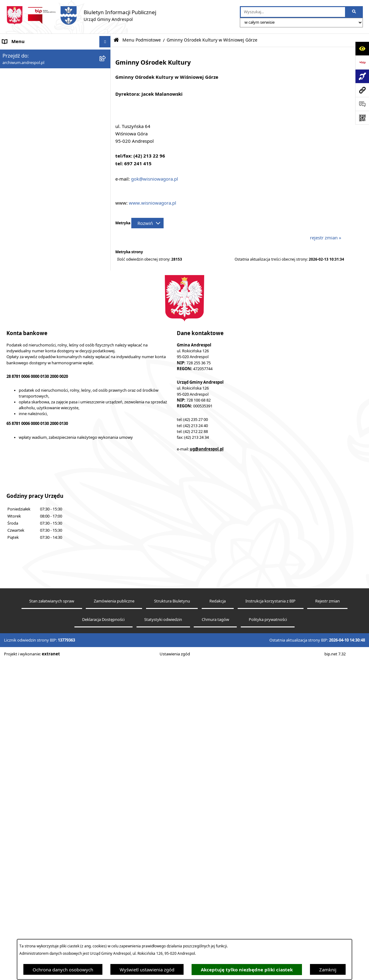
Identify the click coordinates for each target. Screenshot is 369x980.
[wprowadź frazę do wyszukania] (293, 12)
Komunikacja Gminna (25, 429)
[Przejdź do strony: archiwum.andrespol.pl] (362, 90)
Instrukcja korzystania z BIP (32, 371)
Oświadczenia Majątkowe (29, 441)
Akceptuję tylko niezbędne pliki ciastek (247, 970)
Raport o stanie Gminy (26, 487)
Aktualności (15, 65)
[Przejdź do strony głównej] (81, 15)
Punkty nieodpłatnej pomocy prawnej (42, 563)
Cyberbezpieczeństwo (25, 510)
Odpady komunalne (24, 418)
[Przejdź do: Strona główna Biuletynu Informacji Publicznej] (116, 40)
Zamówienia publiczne (114, 920)
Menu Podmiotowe (23, 76)
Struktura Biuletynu (172, 920)
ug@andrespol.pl (207, 768)
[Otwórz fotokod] (362, 118)
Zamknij (328, 970)
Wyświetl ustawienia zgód (147, 970)
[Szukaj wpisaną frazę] (354, 12)
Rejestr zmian (327, 920)
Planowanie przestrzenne (29, 498)
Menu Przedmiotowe (25, 319)
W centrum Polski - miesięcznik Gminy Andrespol (43, 548)
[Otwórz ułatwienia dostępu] (362, 48)
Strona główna (18, 53)
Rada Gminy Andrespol (27, 331)
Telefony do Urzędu (23, 475)
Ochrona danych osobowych (63, 970)
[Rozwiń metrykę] (147, 223)
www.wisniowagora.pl (153, 203)
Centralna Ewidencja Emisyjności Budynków (49, 533)
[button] (106, 76)
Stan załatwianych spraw (52, 920)
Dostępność (15, 522)
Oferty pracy (16, 394)
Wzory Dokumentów (24, 464)
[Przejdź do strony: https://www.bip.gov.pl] (362, 62)
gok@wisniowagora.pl (155, 179)
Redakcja (218, 920)
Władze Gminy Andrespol (29, 342)
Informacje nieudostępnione (32, 452)
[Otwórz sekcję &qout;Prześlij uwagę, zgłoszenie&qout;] (362, 104)
